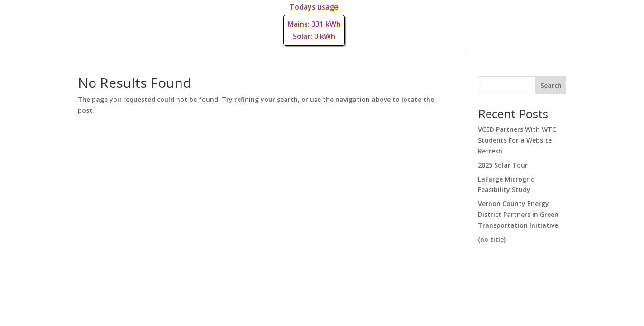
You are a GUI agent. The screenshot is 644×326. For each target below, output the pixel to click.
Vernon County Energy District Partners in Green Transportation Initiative (518, 214)
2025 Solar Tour (503, 165)
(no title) (492, 239)
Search (551, 85)
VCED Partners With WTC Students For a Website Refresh (517, 140)
